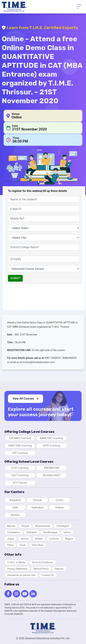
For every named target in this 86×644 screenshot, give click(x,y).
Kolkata (59, 508)
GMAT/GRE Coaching (20, 446)
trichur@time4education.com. (39, 362)
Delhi (15, 508)
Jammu (25, 539)
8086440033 (70, 358)
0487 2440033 (53, 358)
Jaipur (11, 539)
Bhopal (25, 526)
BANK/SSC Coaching (51, 438)
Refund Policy (41, 569)
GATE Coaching (51, 446)
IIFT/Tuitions (20, 483)
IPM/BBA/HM (52, 468)
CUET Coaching (20, 475)
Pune (23, 545)
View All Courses (26, 399)
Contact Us (48, 575)
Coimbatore (14, 532)
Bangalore (15, 500)
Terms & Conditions (42, 562)
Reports (59, 569)
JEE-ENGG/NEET (52, 475)
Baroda (11, 526)
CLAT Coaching (20, 468)
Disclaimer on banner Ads (21, 575)
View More (38, 545)
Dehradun (32, 532)
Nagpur (69, 539)
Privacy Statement (17, 569)
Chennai (37, 500)
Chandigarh (63, 526)
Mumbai (15, 515)
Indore (67, 532)
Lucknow (54, 539)
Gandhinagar (50, 532)
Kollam (39, 539)
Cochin (59, 500)
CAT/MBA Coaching (20, 438)
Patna (10, 545)
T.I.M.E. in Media (16, 562)
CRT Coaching (20, 453)
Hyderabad (37, 508)
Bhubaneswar (43, 526)
